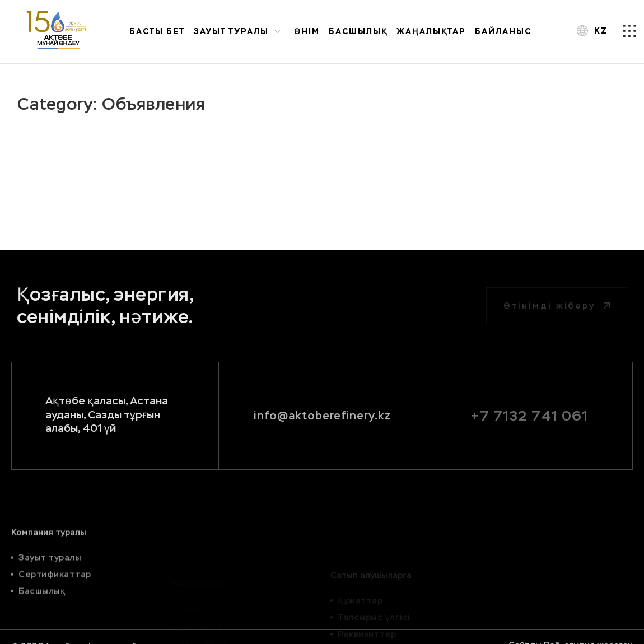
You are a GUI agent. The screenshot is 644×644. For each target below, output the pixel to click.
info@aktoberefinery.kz (322, 416)
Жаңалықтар (431, 31)
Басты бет (157, 31)
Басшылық (358, 31)
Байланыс (503, 31)
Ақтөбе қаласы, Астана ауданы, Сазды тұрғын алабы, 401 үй (107, 414)
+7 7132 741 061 (529, 416)
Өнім (307, 31)
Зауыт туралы (239, 31)
